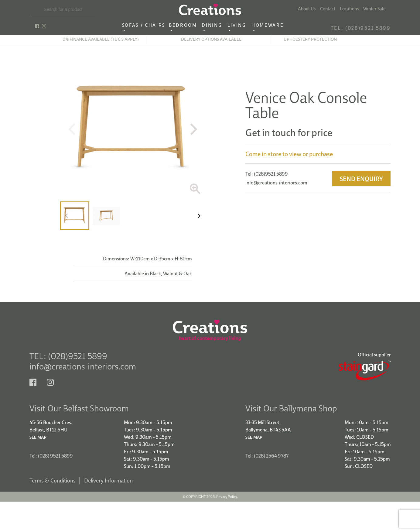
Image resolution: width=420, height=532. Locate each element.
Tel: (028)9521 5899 (267, 173)
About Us (307, 9)
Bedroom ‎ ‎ (185, 25)
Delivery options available (211, 39)
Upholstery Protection (310, 39)
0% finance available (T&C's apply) (101, 39)
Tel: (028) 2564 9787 (267, 455)
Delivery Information (108, 479)
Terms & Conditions (53, 479)
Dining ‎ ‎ (213, 25)
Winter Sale (374, 9)
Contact (328, 9)
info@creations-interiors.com (276, 182)
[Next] (193, 129)
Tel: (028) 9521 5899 (51, 455)
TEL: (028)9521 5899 (361, 28)
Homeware (268, 25)
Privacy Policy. (227, 495)
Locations (349, 9)
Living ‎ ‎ (239, 25)
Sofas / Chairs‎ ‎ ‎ (145, 25)
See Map (38, 436)
